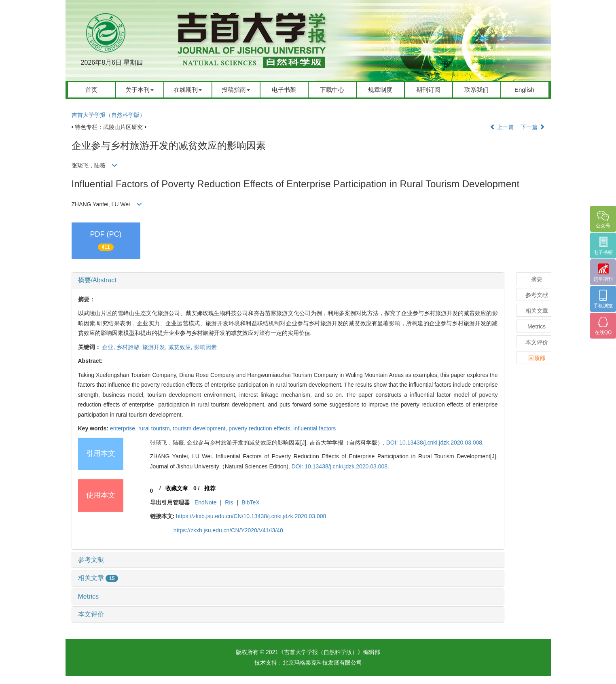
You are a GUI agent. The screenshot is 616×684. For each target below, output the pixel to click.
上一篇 (502, 127)
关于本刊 (140, 90)
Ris (229, 502)
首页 (91, 90)
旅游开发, (155, 347)
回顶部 (537, 358)
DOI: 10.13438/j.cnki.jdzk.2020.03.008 (434, 443)
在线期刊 (188, 90)
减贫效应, (181, 347)
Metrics (89, 596)
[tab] (288, 280)
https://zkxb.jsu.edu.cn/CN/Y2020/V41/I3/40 (228, 530)
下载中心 (332, 90)
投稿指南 (236, 90)
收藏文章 (177, 488)
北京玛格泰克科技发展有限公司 (322, 663)
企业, (109, 347)
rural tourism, (156, 428)
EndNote (205, 502)
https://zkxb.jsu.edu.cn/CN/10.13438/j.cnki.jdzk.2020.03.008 (251, 516)
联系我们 (476, 90)
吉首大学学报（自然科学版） (108, 115)
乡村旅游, (129, 347)
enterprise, (124, 428)
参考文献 (91, 560)
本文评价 (91, 614)
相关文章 (98, 578)
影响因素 (205, 347)
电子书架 (284, 90)
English (524, 90)
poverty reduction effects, (261, 428)
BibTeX (250, 502)
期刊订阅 (428, 90)
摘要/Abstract (97, 280)
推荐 (210, 488)
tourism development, (201, 428)
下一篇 (533, 127)
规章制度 (380, 90)
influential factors (314, 428)
